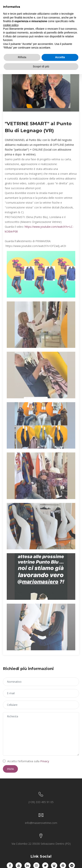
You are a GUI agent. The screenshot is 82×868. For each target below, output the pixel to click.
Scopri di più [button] (41, 66)
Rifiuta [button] (22, 57)
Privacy (45, 761)
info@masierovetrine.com (41, 823)
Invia (10, 769)
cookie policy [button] (11, 25)
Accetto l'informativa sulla (26, 761)
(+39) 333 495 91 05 (41, 802)
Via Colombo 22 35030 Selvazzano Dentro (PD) (41, 844)
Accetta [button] (60, 57)
